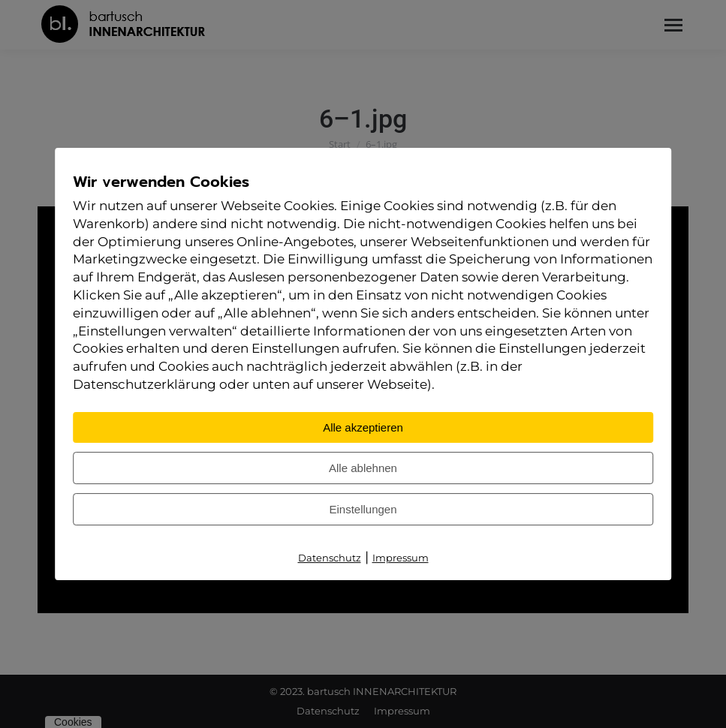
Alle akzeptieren (363, 427)
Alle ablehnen (363, 468)
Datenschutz (330, 558)
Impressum (401, 558)
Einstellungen (363, 509)
